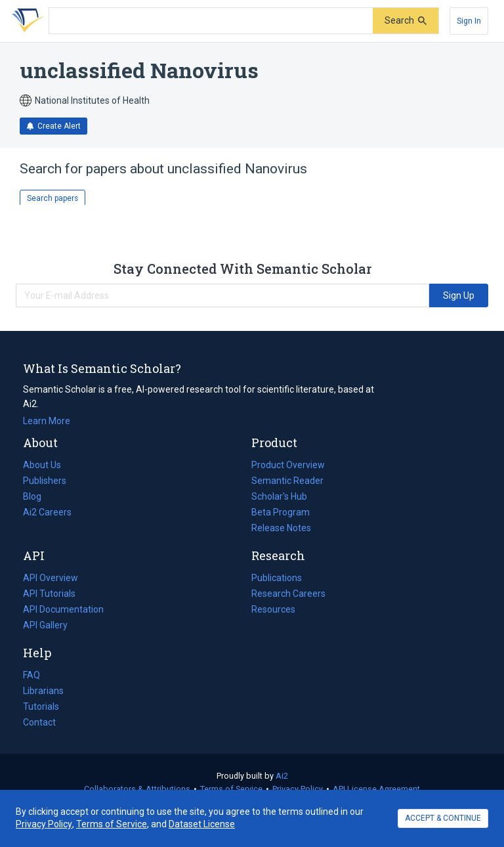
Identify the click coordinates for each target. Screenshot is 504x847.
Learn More (47, 421)
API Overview (51, 578)
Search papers (52, 198)
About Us (42, 465)
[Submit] (406, 21)
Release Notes (281, 528)
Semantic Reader (287, 481)
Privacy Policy (298, 789)
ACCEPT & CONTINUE (443, 818)
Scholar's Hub (279, 496)
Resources (273, 609)
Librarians (43, 691)
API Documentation (63, 609)
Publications (277, 578)
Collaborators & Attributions (137, 789)
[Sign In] (469, 21)
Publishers (45, 481)
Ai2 (282, 776)
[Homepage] (26, 21)
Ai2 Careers (47, 512)
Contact (39, 722)
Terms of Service (231, 789)
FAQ (31, 675)
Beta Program (281, 512)
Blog (37, 496)
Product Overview (288, 465)
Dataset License (202, 824)
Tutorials (41, 706)
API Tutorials (49, 594)
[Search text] (211, 21)
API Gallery (45, 625)
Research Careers (288, 594)
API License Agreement (376, 789)
